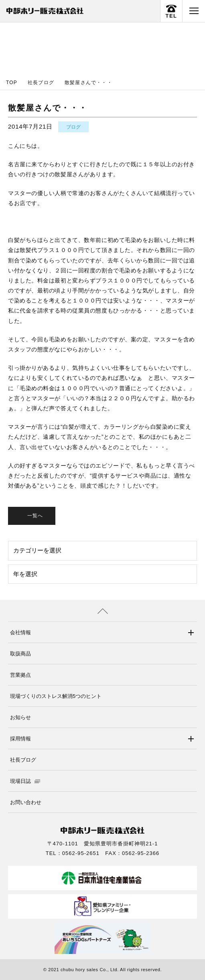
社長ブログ (41, 83)
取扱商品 (20, 654)
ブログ (73, 127)
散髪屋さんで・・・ (88, 83)
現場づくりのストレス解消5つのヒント (56, 696)
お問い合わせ (26, 802)
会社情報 (20, 632)
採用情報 (20, 739)
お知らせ (20, 717)
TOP (12, 83)
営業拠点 (20, 675)
